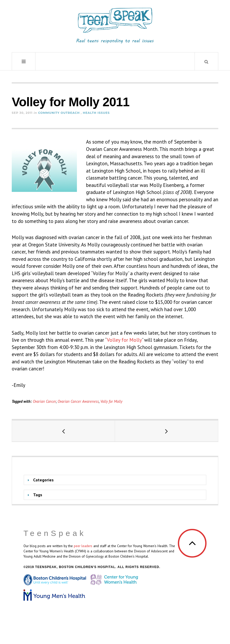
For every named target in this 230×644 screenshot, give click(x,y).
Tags (38, 495)
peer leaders (83, 546)
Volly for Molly (111, 401)
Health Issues (96, 113)
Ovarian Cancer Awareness (78, 401)
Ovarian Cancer (44, 401)
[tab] (115, 480)
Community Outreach (59, 113)
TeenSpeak (55, 533)
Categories (43, 480)
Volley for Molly (124, 340)
